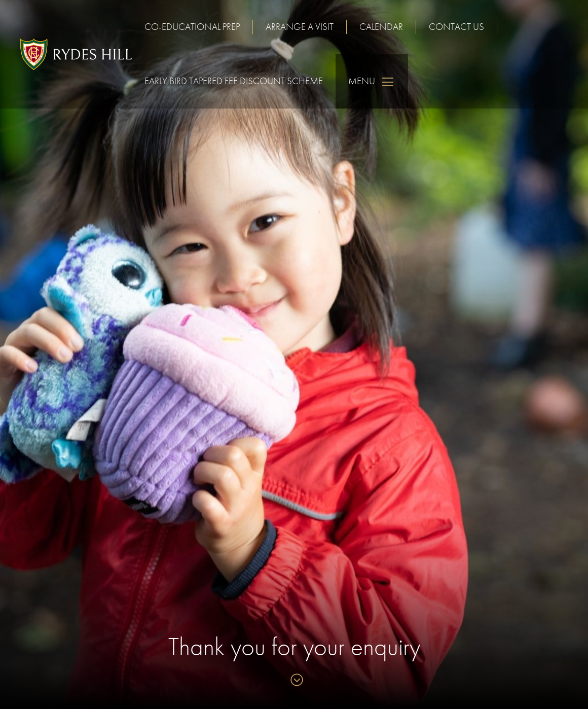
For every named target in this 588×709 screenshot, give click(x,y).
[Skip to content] (294, 681)
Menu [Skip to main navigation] (372, 81)
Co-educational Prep (192, 27)
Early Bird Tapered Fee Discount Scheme (234, 81)
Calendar (381, 27)
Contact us (456, 27)
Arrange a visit (300, 27)
